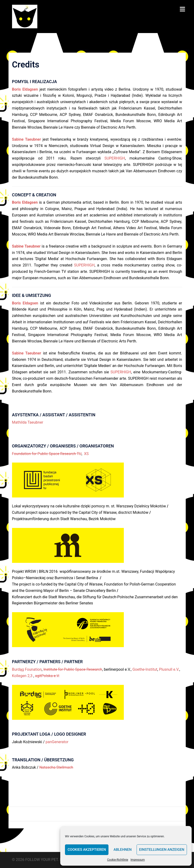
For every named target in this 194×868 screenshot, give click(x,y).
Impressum (138, 860)
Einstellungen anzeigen (162, 850)
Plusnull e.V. (169, 669)
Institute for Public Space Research (73, 669)
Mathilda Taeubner (28, 422)
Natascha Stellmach (56, 767)
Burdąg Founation (27, 669)
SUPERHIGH (115, 158)
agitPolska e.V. (47, 676)
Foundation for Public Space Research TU (47, 454)
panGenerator (57, 742)
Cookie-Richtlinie (118, 860)
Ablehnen (122, 850)
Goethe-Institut (145, 669)
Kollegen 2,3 (23, 676)
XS (86, 454)
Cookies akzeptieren (87, 850)
